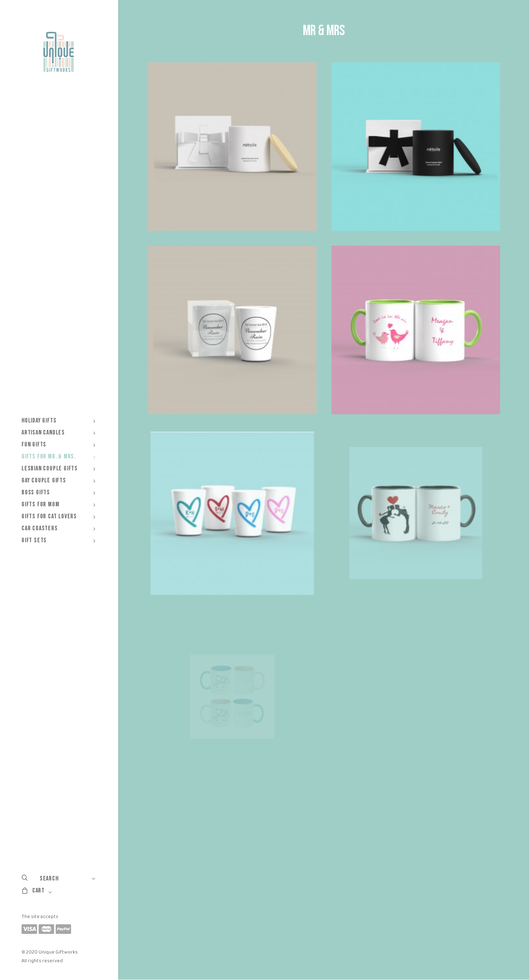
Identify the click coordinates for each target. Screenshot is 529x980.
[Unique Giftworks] (58, 52)
